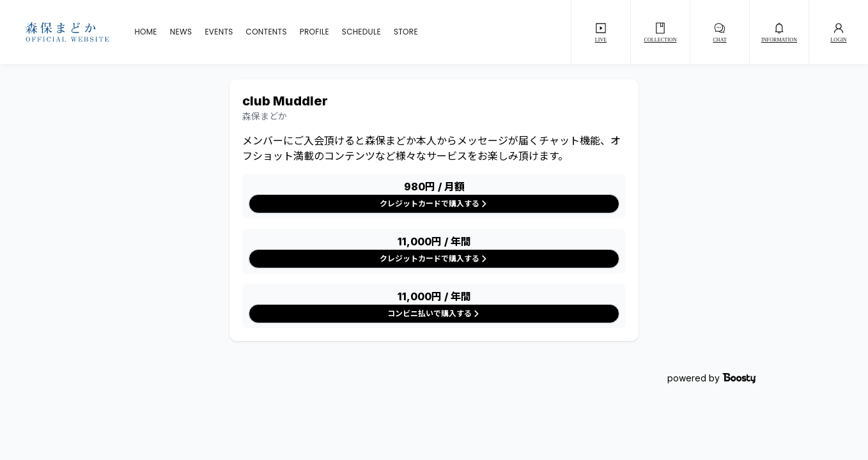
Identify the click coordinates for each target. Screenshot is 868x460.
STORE (406, 32)
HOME (145, 32)
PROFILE (314, 32)
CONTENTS (267, 32)
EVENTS (219, 32)
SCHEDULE (361, 32)
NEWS (181, 32)
